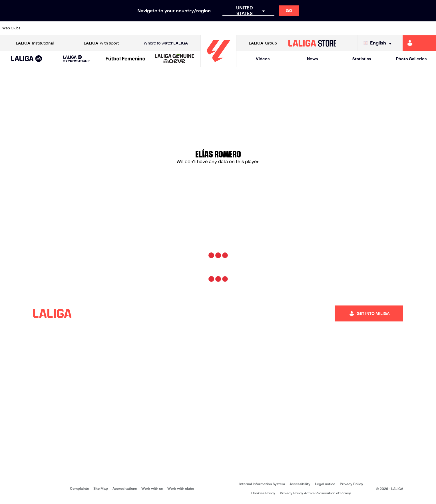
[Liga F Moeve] (126, 59)
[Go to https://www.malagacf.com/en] (223, 28)
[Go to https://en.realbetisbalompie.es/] (326, 28)
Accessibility (300, 484)
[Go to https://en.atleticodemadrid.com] (57, 28)
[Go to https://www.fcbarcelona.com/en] (161, 28)
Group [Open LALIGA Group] (263, 43)
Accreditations (125, 488)
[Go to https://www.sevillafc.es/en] (388, 28)
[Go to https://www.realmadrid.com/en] (347, 28)
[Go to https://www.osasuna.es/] (78, 28)
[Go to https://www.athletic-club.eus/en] (37, 28)
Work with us (152, 488)
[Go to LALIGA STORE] (312, 43)
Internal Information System (262, 484)
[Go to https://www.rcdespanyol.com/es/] (305, 28)
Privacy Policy (351, 484)
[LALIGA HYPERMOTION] (77, 59)
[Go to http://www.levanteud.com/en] (202, 28)
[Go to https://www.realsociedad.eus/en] (367, 28)
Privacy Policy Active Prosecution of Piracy (315, 493)
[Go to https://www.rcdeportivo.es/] (285, 28)
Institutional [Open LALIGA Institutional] (35, 43)
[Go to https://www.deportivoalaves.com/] (119, 28)
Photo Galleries (411, 59)
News (312, 59)
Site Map (101, 488)
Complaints (79, 488)
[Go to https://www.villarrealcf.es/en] (429, 28)
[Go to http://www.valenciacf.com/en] (409, 28)
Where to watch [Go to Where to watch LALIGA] (166, 43)
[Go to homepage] (218, 64)
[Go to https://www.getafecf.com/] (181, 28)
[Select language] (379, 43)
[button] (27, 59)
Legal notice (325, 484)
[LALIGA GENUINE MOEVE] (175, 59)
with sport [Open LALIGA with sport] (101, 43)
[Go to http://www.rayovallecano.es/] (264, 28)
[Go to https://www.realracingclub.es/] (243, 28)
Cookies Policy (263, 493)
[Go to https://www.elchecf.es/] (140, 28)
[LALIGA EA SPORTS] (27, 59)
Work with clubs (181, 488)
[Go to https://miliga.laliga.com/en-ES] (419, 43)
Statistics (362, 59)
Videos (263, 59)
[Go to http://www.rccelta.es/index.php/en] (99, 28)
